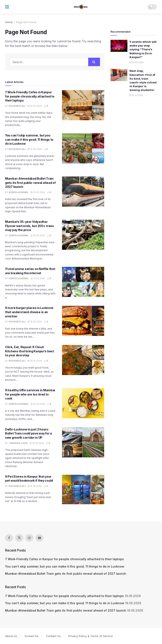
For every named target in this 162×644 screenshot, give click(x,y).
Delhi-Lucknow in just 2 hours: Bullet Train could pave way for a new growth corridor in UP (28, 433)
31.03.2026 (137, 62)
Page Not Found (26, 22)
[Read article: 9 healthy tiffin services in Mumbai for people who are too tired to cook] (83, 403)
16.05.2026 (38, 404)
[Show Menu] (7, 7)
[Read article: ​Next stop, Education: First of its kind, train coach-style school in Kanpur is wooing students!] (119, 75)
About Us (11, 636)
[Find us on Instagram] (29, 538)
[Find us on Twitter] (19, 538)
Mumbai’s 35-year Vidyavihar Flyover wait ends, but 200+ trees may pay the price (30, 226)
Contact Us (53, 636)
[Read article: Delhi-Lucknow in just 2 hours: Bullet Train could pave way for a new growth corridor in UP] (83, 442)
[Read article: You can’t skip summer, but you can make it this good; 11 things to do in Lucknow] (83, 148)
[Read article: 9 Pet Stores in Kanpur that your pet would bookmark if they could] (83, 490)
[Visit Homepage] (81, 7)
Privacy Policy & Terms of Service (91, 636)
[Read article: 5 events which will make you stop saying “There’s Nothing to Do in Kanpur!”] (119, 46)
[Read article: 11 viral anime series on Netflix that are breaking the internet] (83, 282)
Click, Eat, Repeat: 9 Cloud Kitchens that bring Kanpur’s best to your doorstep (30, 351)
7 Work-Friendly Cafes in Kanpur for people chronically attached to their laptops (30, 96)
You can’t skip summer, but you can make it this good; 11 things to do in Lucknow (29, 139)
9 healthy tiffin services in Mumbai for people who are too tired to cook (30, 394)
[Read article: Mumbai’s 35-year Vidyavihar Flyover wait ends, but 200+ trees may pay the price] (83, 235)
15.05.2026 (35, 486)
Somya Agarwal (19, 192)
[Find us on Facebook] (9, 538)
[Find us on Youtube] (39, 538)
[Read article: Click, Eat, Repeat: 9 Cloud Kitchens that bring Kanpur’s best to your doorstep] (83, 360)
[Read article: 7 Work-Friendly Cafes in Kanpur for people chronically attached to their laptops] (83, 105)
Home (9, 22)
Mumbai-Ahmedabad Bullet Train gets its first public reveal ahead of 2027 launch (30, 183)
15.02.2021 (136, 95)
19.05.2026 (35, 106)
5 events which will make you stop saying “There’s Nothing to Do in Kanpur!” (143, 49)
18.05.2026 (38, 235)
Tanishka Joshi (18, 443)
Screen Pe (32, 636)
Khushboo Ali (17, 106)
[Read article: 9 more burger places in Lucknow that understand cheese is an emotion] (83, 321)
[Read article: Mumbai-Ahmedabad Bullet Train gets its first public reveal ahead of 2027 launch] (83, 192)
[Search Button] (94, 62)
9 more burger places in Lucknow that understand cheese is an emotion (29, 312)
